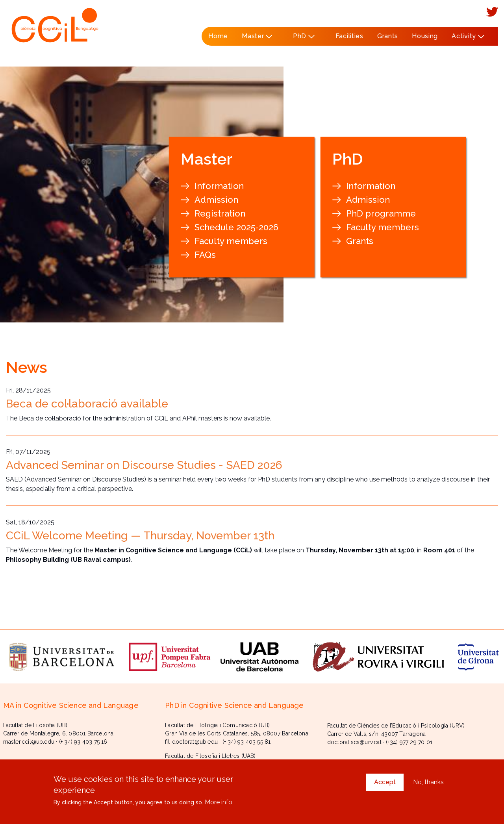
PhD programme (381, 213)
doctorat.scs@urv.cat (354, 742)
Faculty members (231, 241)
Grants (388, 36)
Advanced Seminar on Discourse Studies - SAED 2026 (144, 465)
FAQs (205, 255)
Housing (425, 36)
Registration (220, 213)
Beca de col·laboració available (87, 404)
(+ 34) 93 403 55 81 (247, 742)
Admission (216, 200)
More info (219, 805)
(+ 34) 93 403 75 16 (83, 742)
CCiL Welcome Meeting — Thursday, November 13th (140, 536)
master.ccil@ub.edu (29, 742)
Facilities (349, 36)
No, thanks (428, 784)
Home (218, 36)
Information (219, 186)
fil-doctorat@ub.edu (191, 742)
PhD (301, 39)
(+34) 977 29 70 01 (409, 742)
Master (255, 39)
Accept (385, 784)
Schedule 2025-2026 (236, 227)
